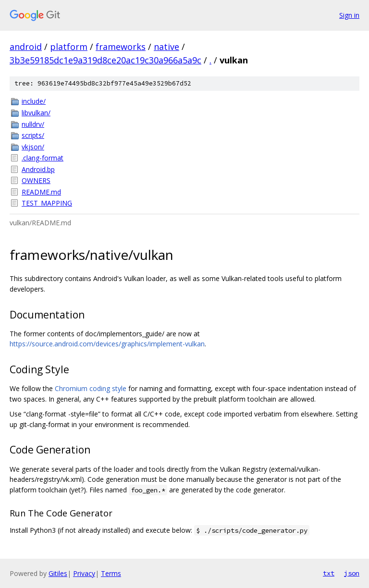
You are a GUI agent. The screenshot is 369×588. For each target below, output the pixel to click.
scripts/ (33, 135)
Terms (111, 573)
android (26, 47)
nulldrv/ (33, 124)
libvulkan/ (36, 113)
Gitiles (58, 573)
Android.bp (38, 169)
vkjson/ (33, 147)
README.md (41, 192)
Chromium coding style (91, 388)
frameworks (121, 47)
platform (69, 47)
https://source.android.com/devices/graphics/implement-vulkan (107, 344)
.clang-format (43, 158)
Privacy (84, 573)
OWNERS (36, 180)
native (166, 47)
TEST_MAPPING (47, 203)
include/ (34, 101)
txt (329, 573)
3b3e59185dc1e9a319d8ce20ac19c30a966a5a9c (105, 60)
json (352, 573)
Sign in (349, 15)
